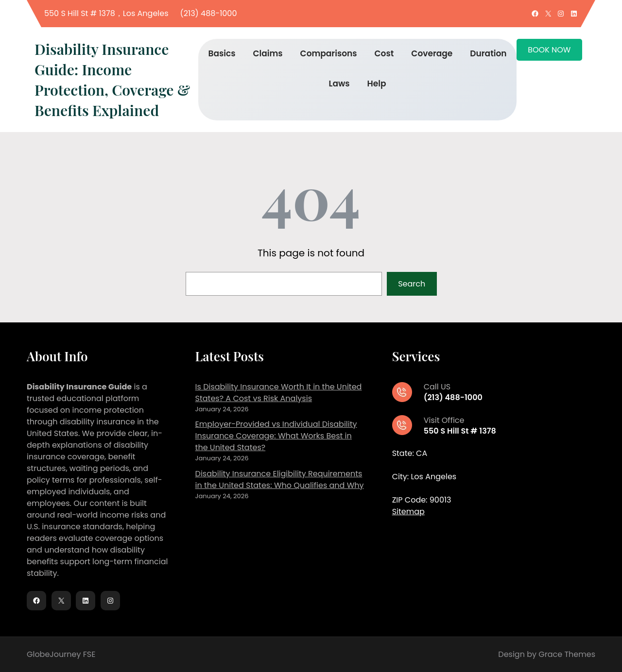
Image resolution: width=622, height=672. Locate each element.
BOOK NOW (549, 50)
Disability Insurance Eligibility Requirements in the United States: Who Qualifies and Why (280, 479)
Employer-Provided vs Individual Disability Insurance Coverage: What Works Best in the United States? (276, 436)
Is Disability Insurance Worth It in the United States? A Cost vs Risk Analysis (279, 393)
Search (412, 284)
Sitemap (408, 512)
